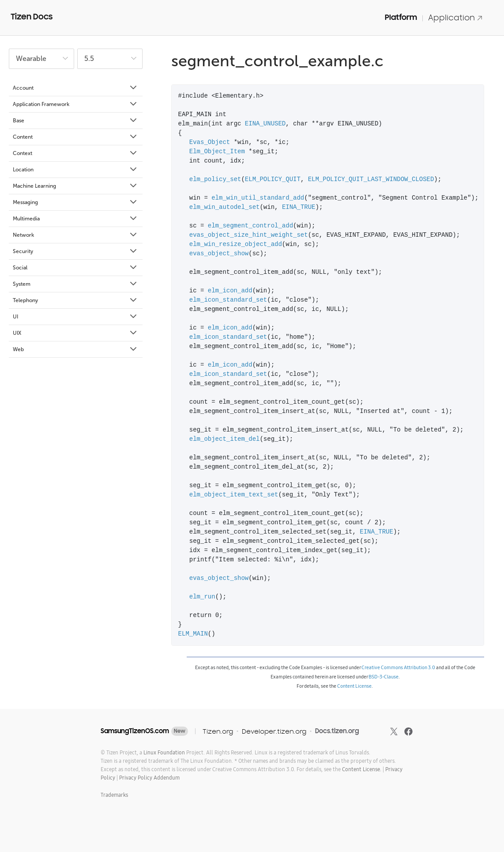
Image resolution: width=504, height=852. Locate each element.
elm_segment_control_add (250, 226)
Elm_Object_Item (217, 152)
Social (75, 268)
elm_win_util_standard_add (258, 198)
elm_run (202, 597)
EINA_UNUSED (265, 124)
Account (75, 88)
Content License (354, 686)
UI (75, 317)
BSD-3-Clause (384, 677)
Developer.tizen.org (274, 731)
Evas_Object (210, 142)
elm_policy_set (215, 180)
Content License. (362, 769)
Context (75, 153)
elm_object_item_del (225, 439)
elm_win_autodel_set (225, 207)
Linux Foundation (164, 752)
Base (75, 121)
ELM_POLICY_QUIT (273, 180)
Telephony (75, 300)
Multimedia (75, 219)
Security (75, 251)
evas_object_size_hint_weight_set (249, 235)
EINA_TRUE (299, 207)
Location (75, 170)
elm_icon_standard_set (228, 300)
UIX (75, 333)
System (75, 284)
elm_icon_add (230, 291)
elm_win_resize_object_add (236, 244)
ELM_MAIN (193, 634)
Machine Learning (75, 186)
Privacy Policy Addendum (149, 778)
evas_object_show (219, 254)
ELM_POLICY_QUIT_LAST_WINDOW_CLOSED (371, 180)
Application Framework (75, 104)
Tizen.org (218, 731)
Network (75, 235)
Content (75, 137)
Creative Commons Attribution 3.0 (398, 667)
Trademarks (114, 795)
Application (455, 17)
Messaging (75, 202)
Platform (401, 17)
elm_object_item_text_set (234, 495)
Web (75, 349)
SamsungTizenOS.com (135, 731)
